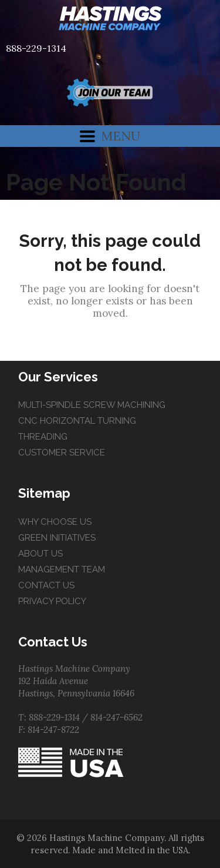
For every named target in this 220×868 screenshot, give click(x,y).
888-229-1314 (36, 48)
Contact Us (46, 585)
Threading (43, 437)
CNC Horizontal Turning (77, 421)
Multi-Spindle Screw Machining (92, 405)
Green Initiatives (57, 538)
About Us (40, 554)
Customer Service (62, 453)
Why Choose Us (55, 522)
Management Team (62, 569)
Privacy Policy (52, 601)
